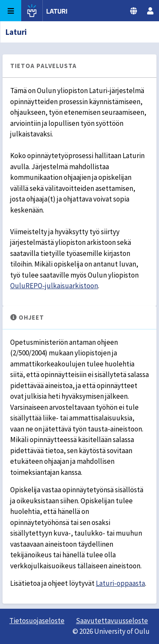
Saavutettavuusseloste (112, 621)
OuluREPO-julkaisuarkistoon (54, 286)
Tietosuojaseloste (37, 621)
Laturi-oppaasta (120, 583)
